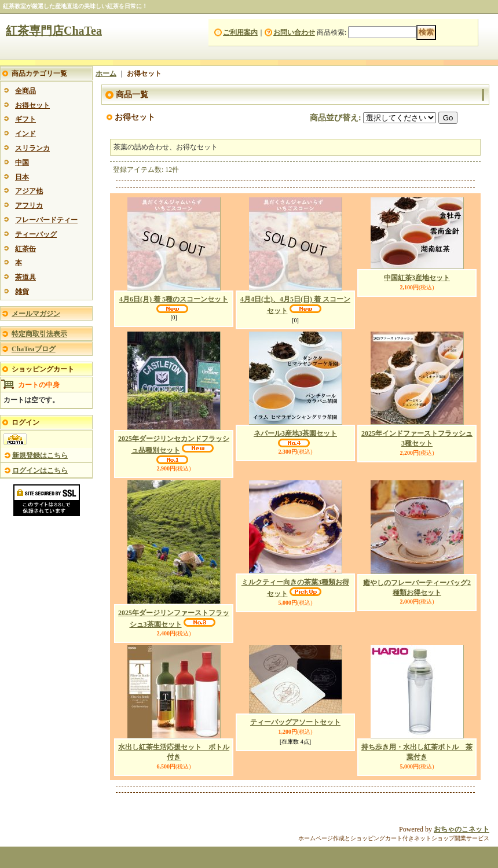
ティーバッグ (36, 234)
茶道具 (25, 277)
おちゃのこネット (462, 829)
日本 (22, 177)
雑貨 (22, 292)
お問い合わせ (294, 32)
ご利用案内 (240, 32)
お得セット (32, 105)
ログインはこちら (40, 470)
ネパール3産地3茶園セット (295, 433)
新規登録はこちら (40, 455)
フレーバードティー (46, 220)
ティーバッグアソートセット (295, 722)
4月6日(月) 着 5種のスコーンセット (174, 299)
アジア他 (29, 191)
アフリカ (29, 205)
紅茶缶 (25, 249)
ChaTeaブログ (34, 349)
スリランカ (32, 148)
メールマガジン (36, 314)
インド (25, 134)
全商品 (25, 91)
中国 (22, 163)
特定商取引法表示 (39, 334)
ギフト (25, 119)
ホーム (106, 73)
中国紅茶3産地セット (417, 278)
